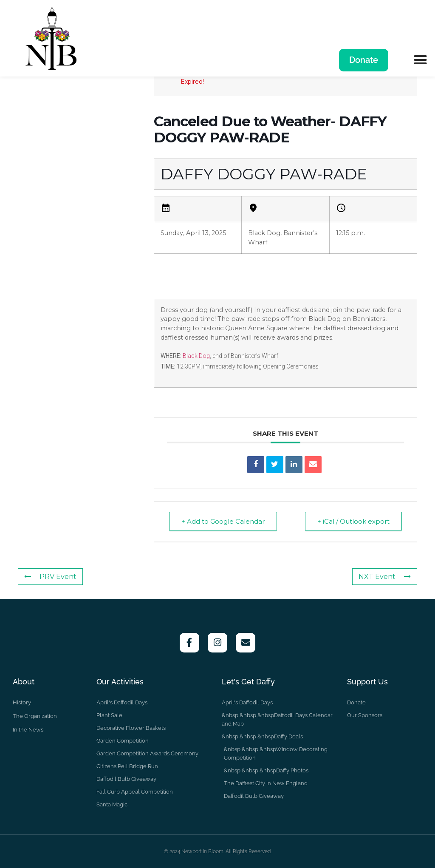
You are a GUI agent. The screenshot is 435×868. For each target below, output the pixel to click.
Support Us (367, 682)
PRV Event (50, 577)
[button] (420, 60)
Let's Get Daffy (248, 682)
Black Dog (196, 356)
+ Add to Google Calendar (223, 521)
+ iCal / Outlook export (353, 521)
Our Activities (120, 682)
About (24, 682)
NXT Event (385, 577)
